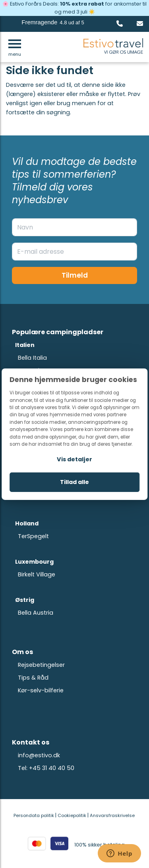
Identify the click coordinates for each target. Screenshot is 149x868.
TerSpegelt (33, 536)
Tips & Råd (33, 678)
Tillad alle (74, 482)
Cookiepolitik (72, 815)
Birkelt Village (37, 574)
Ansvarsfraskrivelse (112, 815)
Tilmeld (75, 275)
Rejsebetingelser (41, 665)
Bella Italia (32, 358)
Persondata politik (34, 815)
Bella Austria (36, 613)
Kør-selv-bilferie (41, 690)
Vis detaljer (74, 459)
